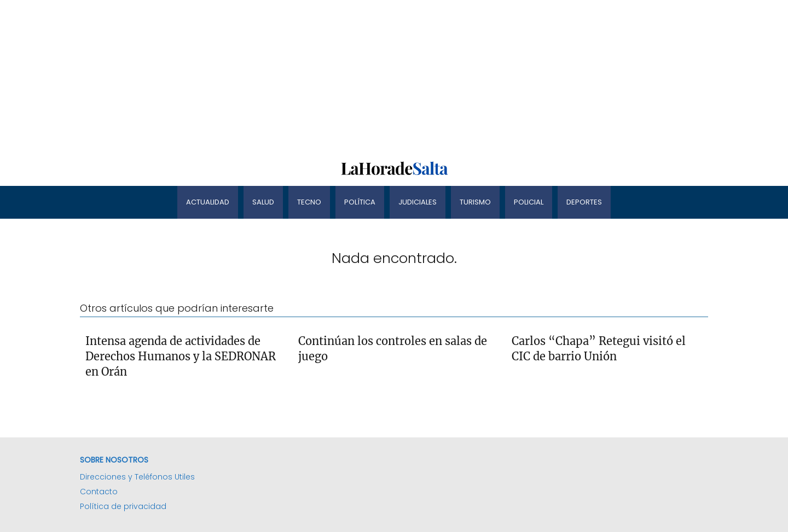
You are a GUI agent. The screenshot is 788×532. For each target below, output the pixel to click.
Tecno (309, 202)
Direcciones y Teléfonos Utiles (137, 477)
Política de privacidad (123, 506)
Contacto (99, 492)
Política (360, 202)
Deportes (584, 202)
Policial (529, 202)
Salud (263, 202)
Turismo (475, 202)
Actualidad (208, 202)
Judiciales (418, 202)
